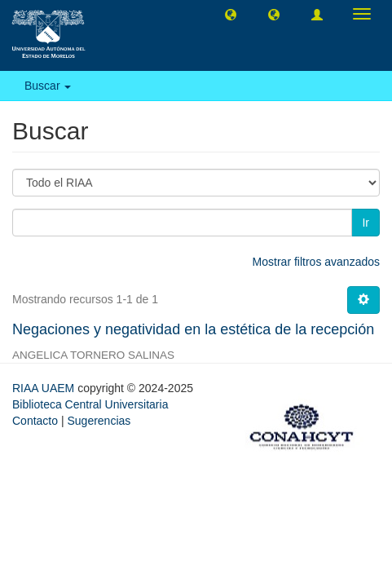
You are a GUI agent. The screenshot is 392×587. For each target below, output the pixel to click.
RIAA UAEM (45, 388)
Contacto (35, 421)
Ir (366, 223)
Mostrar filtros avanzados (316, 262)
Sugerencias (99, 421)
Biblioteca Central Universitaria (90, 404)
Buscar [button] (48, 86)
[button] (231, 14)
